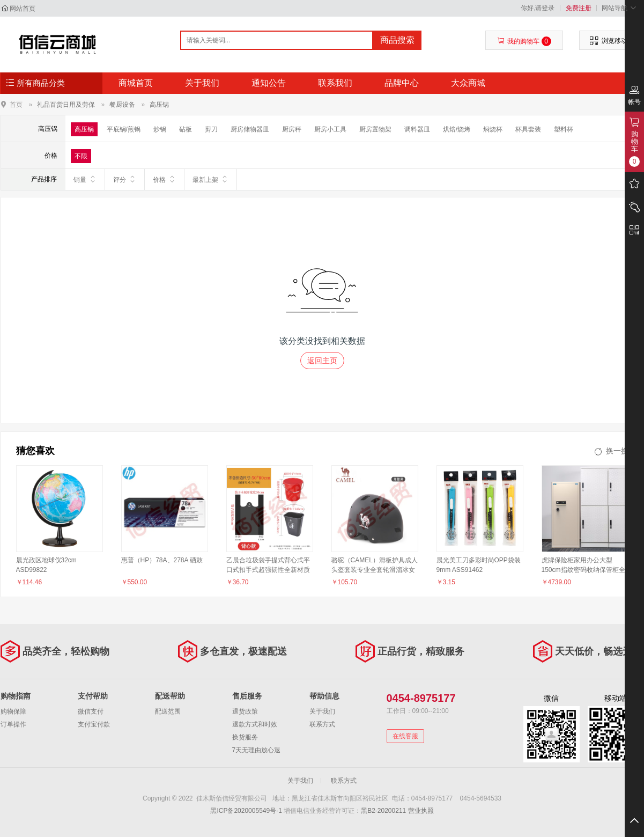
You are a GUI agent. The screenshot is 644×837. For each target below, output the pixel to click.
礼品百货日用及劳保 (66, 105)
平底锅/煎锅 (124, 129)
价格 (164, 179)
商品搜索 (397, 40)
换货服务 (245, 737)
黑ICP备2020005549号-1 (246, 811)
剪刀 (211, 129)
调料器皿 (417, 129)
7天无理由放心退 (257, 750)
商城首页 (136, 83)
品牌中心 (402, 83)
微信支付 (91, 711)
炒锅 (160, 129)
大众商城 (468, 83)
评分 (125, 179)
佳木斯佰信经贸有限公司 (58, 44)
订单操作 (13, 724)
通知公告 (269, 83)
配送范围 (168, 711)
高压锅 (159, 105)
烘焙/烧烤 (457, 129)
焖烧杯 (493, 129)
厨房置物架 (375, 129)
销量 (85, 179)
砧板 (186, 129)
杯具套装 (528, 129)
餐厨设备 (122, 105)
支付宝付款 (94, 724)
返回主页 (322, 361)
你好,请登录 (538, 8)
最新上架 (210, 179)
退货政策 (245, 711)
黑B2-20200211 (383, 811)
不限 (81, 156)
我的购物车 (524, 41)
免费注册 (579, 8)
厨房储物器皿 (250, 129)
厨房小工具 (330, 129)
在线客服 (405, 736)
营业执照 (421, 811)
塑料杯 (564, 129)
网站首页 (23, 9)
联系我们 (335, 83)
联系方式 (322, 724)
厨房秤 (292, 129)
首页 (16, 104)
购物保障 (13, 711)
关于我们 (202, 83)
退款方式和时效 (255, 724)
